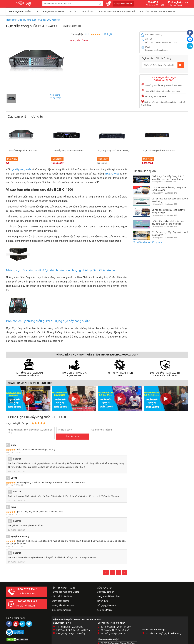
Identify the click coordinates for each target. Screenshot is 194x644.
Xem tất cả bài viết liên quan (148, 242)
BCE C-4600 (112, 174)
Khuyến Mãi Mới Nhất (54, 11)
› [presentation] (183, 400)
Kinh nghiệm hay (178, 4)
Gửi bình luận (72, 436)
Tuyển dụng (103, 601)
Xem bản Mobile (105, 610)
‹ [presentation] (11, 400)
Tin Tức (73, 11)
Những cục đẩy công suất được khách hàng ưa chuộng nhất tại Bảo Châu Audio (60, 270)
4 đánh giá (107, 34)
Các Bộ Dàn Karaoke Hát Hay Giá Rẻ (117, 11)
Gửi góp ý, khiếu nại (107, 605)
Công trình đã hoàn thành (109, 596)
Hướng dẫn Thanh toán (63, 605)
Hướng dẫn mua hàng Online (65, 592)
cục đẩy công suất (21, 170)
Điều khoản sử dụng (61, 610)
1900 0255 (155, 4)
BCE (87, 34)
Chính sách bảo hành (62, 596)
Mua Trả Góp (88, 11)
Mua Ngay (12, 159)
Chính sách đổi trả (60, 601)
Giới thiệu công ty (105, 592)
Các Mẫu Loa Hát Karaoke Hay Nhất (158, 11)
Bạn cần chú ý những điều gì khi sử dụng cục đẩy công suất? (48, 321)
